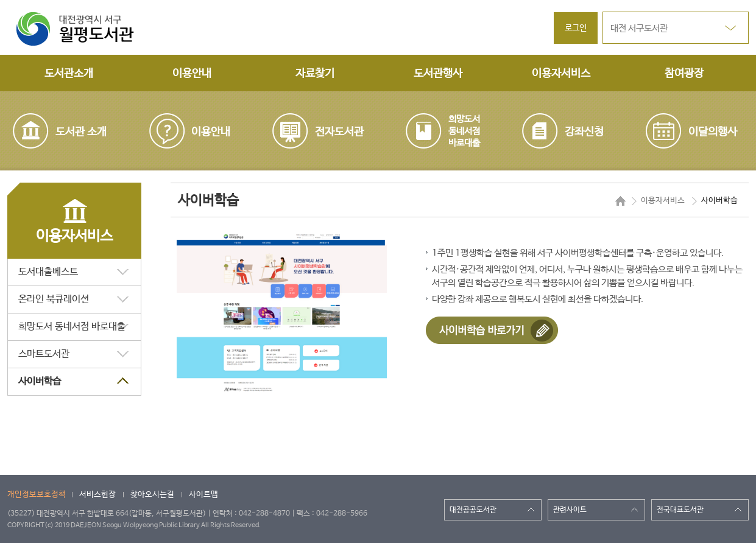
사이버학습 (40, 381)
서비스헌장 (97, 495)
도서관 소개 (81, 132)
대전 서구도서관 (639, 28)
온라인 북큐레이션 (54, 299)
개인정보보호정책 (37, 495)
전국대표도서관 (680, 510)
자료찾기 (315, 74)
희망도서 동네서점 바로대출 (72, 327)
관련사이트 (570, 510)
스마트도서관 (44, 354)
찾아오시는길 (152, 495)
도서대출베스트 (48, 272)
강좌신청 (584, 132)
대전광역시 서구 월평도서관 (83, 30)
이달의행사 (713, 132)
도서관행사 (438, 74)
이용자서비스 (561, 74)
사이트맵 (203, 495)
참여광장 (684, 74)
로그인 (576, 28)
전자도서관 (339, 132)
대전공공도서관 (473, 510)
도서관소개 (69, 74)
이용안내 (192, 74)
